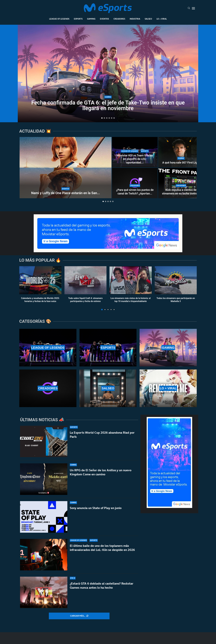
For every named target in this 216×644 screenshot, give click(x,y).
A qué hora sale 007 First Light (181, 163)
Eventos (104, 19)
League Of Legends (59, 19)
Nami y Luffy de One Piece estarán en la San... (65, 193)
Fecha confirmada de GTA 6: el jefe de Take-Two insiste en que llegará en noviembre (108, 105)
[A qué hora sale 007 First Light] (181, 152)
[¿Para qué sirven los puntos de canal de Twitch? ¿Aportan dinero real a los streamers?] (135, 183)
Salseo (148, 19)
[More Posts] (79, 616)
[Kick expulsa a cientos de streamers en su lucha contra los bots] (181, 183)
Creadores (119, 19)
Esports (78, 19)
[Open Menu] (193, 8)
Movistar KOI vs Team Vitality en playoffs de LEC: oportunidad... (135, 159)
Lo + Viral (162, 19)
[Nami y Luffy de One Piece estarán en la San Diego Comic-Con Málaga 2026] (66, 168)
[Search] (189, 8)
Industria (135, 19)
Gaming (91, 19)
